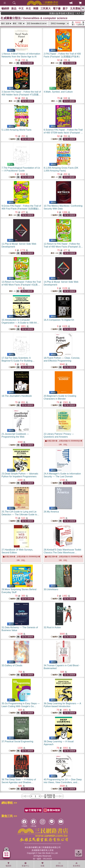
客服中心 (25, 864)
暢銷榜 (5, 9)
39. (19, 782)
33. (12, 665)
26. (51, 512)
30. (51, 589)
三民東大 (46, 9)
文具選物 (75, 9)
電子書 (57, 9)
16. (59, 320)
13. (21, 285)
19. (17, 396)
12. (63, 247)
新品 (14, 9)
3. (21, 95)
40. (63, 782)
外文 (28, 9)
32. (52, 627)
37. (17, 741)
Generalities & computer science (45, 18)
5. (16, 130)
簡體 (36, 9)
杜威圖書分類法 (11, 18)
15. (20, 323)
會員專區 (77, 864)
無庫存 (12, 139)
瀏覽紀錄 (59, 864)
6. (63, 133)
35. (21, 706)
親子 (65, 9)
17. (18, 361)
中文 (21, 9)
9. (21, 209)
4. (58, 92)
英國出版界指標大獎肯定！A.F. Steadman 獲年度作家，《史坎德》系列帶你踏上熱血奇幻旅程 (72, 13)
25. (20, 515)
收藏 (42, 864)
